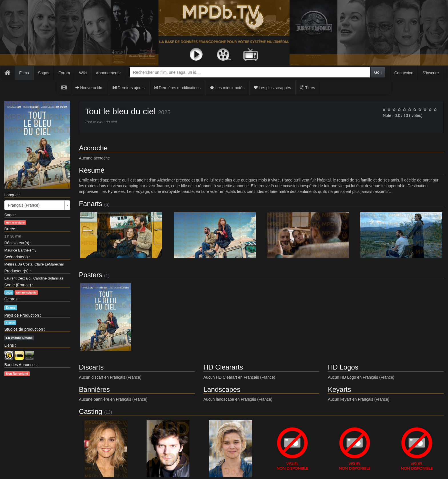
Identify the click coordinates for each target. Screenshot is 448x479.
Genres (11, 299)
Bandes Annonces (20, 365)
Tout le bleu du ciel (120, 111)
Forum (64, 73)
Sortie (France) (18, 285)
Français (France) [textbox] (24, 205)
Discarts (91, 367)
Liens (9, 345)
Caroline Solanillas (48, 278)
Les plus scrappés (272, 88)
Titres (307, 88)
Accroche (93, 148)
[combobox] (250, 72)
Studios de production (24, 329)
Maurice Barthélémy (20, 250)
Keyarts (339, 389)
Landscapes (222, 389)
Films (24, 73)
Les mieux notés (227, 88)
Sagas (44, 73)
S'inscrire (431, 73)
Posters (90, 275)
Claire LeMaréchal (49, 264)
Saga (9, 215)
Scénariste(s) (16, 257)
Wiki (83, 73)
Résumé (92, 170)
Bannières (94, 389)
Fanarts (90, 204)
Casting (90, 411)
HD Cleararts (223, 367)
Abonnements (108, 73)
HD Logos (343, 367)
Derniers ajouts (129, 88)
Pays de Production (22, 315)
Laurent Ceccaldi (18, 278)
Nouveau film (89, 88)
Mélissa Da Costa (18, 264)
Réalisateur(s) (17, 243)
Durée (10, 229)
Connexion (404, 73)
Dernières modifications (177, 88)
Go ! (378, 72)
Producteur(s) (16, 271)
